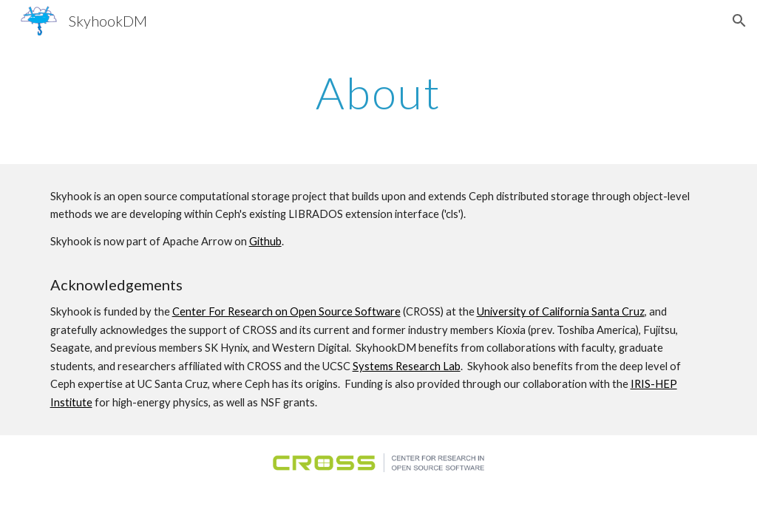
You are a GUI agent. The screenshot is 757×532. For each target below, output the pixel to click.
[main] (379, 92)
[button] (739, 21)
